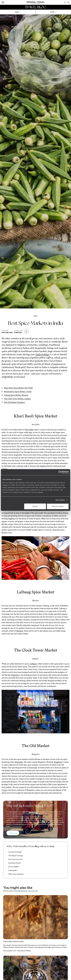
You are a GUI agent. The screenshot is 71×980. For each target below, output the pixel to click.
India (36, 316)
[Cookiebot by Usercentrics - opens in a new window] (60, 472)
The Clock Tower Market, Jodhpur (17, 399)
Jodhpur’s (34, 664)
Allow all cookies (58, 506)
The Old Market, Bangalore (14, 402)
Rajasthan (15, 675)
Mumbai (20, 631)
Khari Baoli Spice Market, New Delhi (18, 388)
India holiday (42, 354)
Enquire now (13, 833)
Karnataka (19, 762)
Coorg (4, 790)
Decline (35, 506)
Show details (60, 500)
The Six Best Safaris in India (13, 941)
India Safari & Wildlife (24, 951)
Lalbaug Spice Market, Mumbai (16, 395)
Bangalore (58, 762)
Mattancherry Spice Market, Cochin (18, 392)
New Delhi (29, 430)
